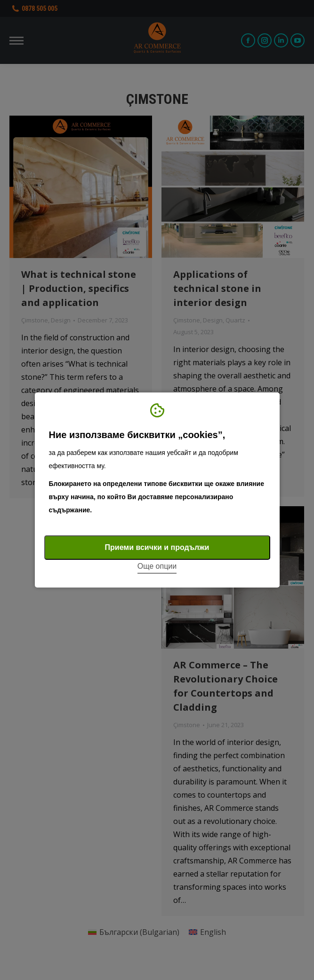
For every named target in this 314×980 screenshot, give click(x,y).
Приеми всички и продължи (157, 547)
